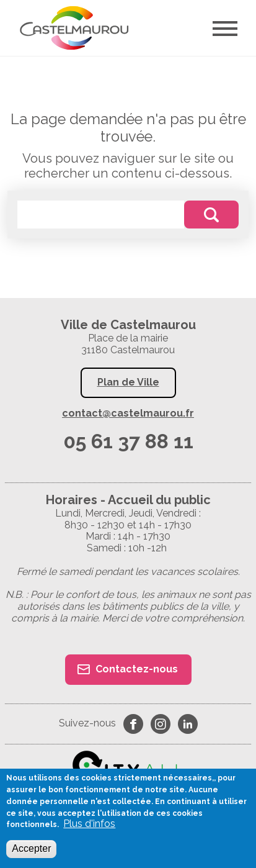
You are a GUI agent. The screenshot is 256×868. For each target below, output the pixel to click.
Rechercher (211, 215)
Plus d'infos (89, 824)
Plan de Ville (128, 382)
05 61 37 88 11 (128, 441)
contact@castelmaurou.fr (128, 414)
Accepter (31, 848)
